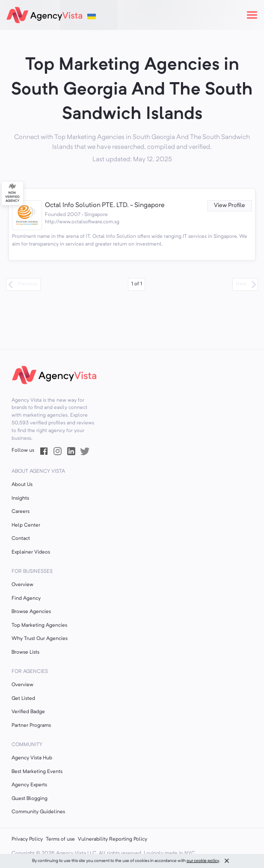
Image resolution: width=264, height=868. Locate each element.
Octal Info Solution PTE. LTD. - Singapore (105, 205)
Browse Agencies (31, 612)
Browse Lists (25, 652)
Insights (20, 498)
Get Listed (23, 699)
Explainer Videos (31, 552)
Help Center (26, 525)
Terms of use (60, 839)
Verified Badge (28, 712)
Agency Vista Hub (32, 758)
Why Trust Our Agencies (40, 639)
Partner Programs (31, 726)
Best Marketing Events (37, 772)
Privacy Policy (27, 839)
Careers (21, 512)
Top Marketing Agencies (39, 625)
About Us (22, 485)
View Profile (230, 206)
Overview (22, 585)
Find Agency (26, 598)
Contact (21, 539)
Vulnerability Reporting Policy (113, 839)
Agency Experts (29, 785)
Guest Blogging (30, 799)
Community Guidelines (38, 812)
